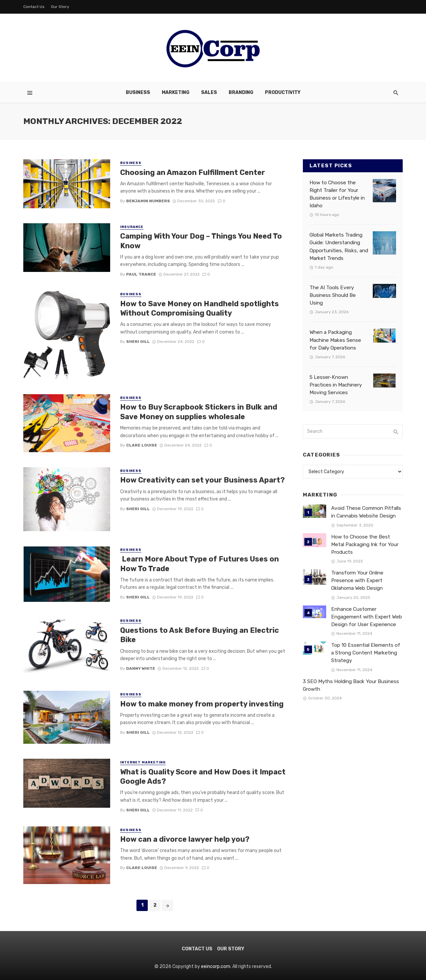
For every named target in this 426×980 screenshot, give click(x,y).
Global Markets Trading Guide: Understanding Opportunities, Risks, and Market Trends (339, 246)
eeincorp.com (216, 967)
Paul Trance (141, 274)
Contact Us (34, 7)
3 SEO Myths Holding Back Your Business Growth (351, 685)
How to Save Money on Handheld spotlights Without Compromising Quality (200, 308)
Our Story (60, 7)
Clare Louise (142, 445)
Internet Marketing (143, 762)
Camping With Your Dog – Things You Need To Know (201, 241)
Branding (241, 92)
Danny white (141, 668)
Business (138, 92)
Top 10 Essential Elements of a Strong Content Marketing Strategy (366, 653)
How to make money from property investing (202, 704)
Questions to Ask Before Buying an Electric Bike (200, 635)
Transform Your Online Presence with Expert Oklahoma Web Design (357, 580)
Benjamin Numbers (148, 201)
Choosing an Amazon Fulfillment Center (193, 172)
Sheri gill (138, 342)
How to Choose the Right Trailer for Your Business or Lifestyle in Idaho (337, 194)
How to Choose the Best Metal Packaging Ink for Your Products (365, 544)
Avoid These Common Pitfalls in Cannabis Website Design (366, 512)
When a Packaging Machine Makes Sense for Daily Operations (335, 340)
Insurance (132, 227)
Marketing (176, 92)
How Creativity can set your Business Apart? (203, 480)
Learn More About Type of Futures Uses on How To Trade (200, 564)
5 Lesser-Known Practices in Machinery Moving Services (336, 385)
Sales (209, 92)
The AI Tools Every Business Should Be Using (333, 295)
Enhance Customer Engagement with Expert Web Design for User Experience (367, 617)
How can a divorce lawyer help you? (185, 839)
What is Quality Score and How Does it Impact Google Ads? (203, 777)
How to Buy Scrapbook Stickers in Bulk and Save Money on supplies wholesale (199, 412)
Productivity (283, 92)
